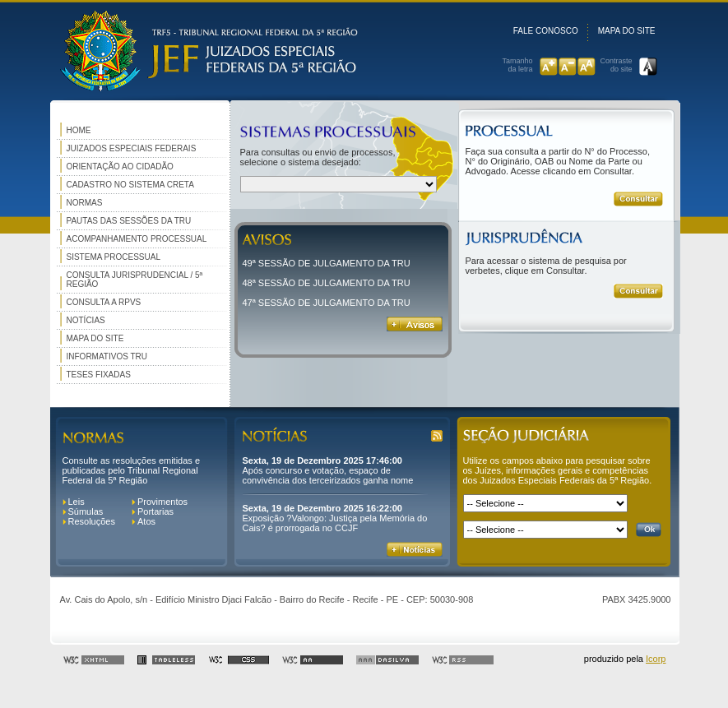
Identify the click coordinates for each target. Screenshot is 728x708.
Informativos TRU (107, 356)
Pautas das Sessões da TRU (129, 221)
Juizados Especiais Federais (132, 148)
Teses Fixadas (99, 375)
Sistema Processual (114, 257)
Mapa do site (627, 31)
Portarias (155, 511)
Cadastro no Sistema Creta (130, 185)
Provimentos (162, 502)
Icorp (656, 659)
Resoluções (92, 521)
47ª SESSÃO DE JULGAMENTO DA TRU (327, 303)
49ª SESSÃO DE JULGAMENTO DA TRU (327, 263)
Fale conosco (546, 31)
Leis (77, 502)
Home (79, 130)
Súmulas (86, 511)
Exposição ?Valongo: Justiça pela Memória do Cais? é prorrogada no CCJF (335, 523)
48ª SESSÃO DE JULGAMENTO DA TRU (327, 283)
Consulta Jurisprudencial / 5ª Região (135, 280)
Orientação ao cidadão (120, 167)
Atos (146, 521)
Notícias (86, 320)
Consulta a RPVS (104, 302)
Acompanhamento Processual (137, 239)
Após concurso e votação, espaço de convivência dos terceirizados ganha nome (328, 475)
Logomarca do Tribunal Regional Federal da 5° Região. (204, 51)
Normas (85, 203)
